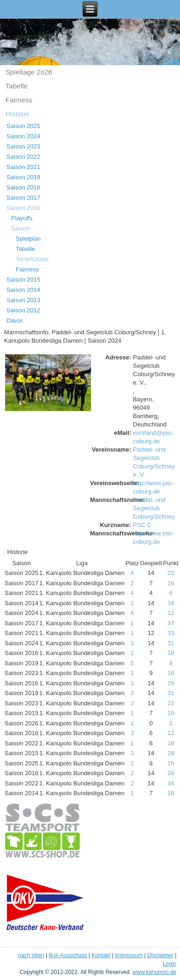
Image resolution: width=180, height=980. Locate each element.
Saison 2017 (23, 198)
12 (171, 613)
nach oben (31, 955)
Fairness (19, 100)
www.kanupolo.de (154, 972)
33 (171, 633)
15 (171, 713)
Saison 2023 (23, 146)
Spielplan (28, 239)
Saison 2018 (23, 187)
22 (171, 573)
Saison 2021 (23, 167)
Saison (21, 228)
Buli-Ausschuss (68, 955)
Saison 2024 (23, 136)
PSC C (142, 525)
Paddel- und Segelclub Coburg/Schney (154, 508)
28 (171, 753)
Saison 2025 (23, 126)
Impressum (129, 955)
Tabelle (17, 86)
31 (171, 643)
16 (171, 583)
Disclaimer (160, 955)
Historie (17, 114)
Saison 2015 (23, 280)
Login (170, 964)
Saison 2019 (23, 177)
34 (171, 603)
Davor (15, 321)
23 (171, 703)
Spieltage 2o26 (29, 72)
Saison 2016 (23, 208)
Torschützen (32, 259)
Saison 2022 (23, 157)
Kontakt (101, 955)
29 (171, 683)
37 (171, 623)
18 (171, 653)
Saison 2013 (23, 300)
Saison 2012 (23, 310)
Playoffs (22, 218)
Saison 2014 (23, 290)
